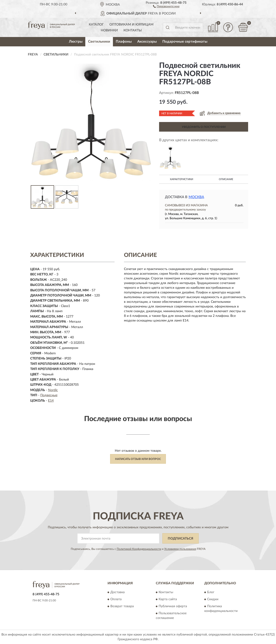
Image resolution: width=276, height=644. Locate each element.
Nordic (53, 390)
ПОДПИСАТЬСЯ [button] (181, 539)
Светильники (99, 42)
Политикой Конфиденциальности (139, 549)
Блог (211, 592)
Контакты (133, 30)
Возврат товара (122, 606)
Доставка (117, 592)
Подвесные (49, 395)
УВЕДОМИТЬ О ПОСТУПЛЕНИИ (204, 127)
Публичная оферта (173, 606)
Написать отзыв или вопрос (138, 459)
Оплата (116, 599)
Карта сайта (168, 599)
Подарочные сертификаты (185, 42)
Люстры (76, 42)
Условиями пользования (180, 549)
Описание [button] (226, 179)
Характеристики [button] (181, 179)
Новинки (109, 30)
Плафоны (124, 42)
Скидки (213, 599)
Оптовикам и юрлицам (131, 25)
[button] (166, 6)
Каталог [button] (96, 25)
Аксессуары (147, 42)
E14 (51, 401)
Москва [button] (196, 197)
